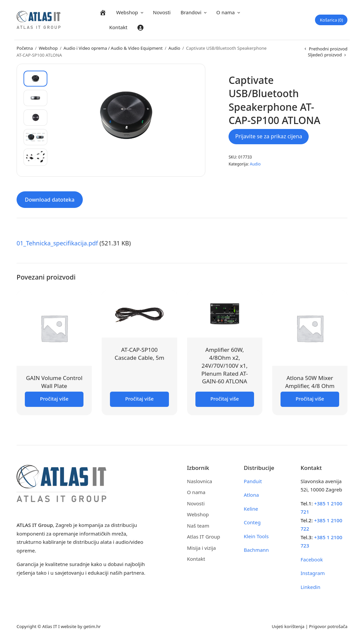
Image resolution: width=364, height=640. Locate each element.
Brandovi (191, 12)
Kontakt (118, 27)
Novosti (162, 12)
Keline (251, 509)
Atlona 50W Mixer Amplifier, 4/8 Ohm (310, 382)
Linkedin (311, 587)
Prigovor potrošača (328, 626)
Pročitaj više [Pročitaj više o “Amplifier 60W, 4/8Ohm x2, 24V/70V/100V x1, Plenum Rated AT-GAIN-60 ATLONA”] (225, 399)
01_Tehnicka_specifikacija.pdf (57, 243)
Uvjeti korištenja (288, 626)
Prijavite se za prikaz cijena (269, 136)
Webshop (127, 12)
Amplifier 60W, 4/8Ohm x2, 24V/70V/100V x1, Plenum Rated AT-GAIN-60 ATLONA (225, 365)
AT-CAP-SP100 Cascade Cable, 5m (139, 354)
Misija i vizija (202, 548)
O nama (226, 12)
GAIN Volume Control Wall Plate (54, 382)
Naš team (198, 526)
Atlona (251, 495)
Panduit (253, 481)
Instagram (313, 573)
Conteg (252, 522)
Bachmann (256, 550)
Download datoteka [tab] (50, 200)
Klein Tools (256, 536)
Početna (25, 48)
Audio (175, 48)
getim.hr (92, 626)
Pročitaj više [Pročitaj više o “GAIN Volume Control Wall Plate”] (54, 399)
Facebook (312, 559)
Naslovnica (200, 481)
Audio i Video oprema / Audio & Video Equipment (113, 48)
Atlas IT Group (204, 537)
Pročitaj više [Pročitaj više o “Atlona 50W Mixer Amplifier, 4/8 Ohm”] (310, 399)
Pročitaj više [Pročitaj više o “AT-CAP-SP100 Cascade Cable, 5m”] (139, 399)
